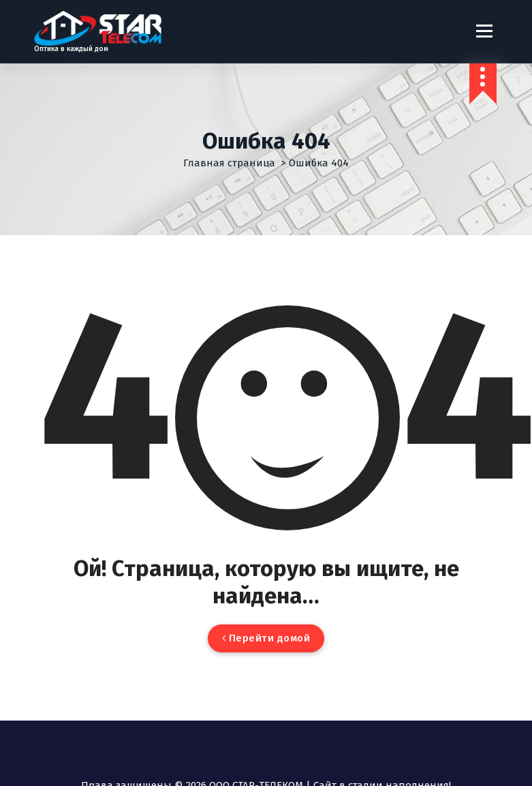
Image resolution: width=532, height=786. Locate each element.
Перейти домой (266, 638)
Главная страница (229, 163)
